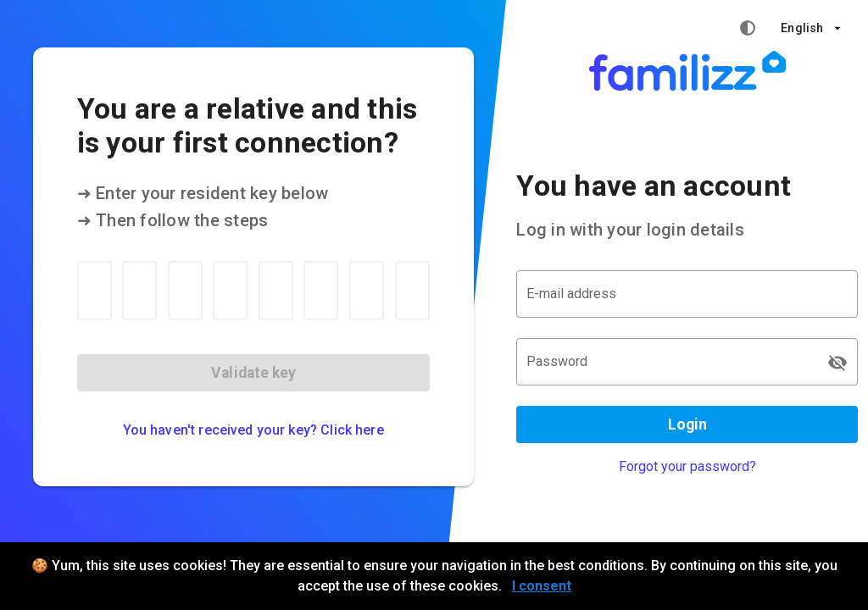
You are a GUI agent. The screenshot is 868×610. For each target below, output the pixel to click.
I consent (542, 586)
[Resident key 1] (95, 291)
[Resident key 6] (321, 291)
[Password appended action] (837, 363)
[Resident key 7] (367, 291)
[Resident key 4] (230, 291)
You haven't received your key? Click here (253, 430)
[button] (811, 28)
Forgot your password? (687, 466)
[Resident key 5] (276, 291)
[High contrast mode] (748, 28)
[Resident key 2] (139, 291)
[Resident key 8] (412, 291)
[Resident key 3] (185, 291)
